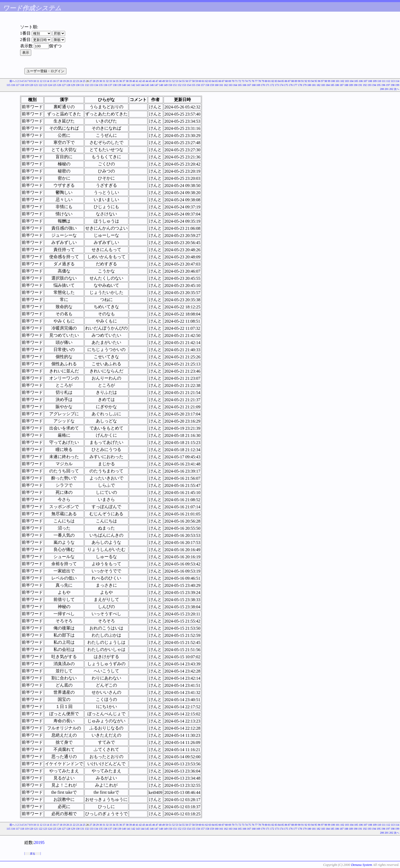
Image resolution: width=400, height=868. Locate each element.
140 (124, 85)
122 (41, 85)
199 (397, 85)
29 (97, 81)
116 (13, 85)
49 (164, 81)
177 (295, 85)
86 (286, 81)
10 (35, 81)
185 (332, 85)
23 (78, 81)
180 (309, 85)
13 (44, 81)
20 (68, 81)
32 (107, 81)
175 (286, 85)
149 (166, 85)
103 (347, 81)
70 (233, 81)
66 (220, 81)
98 (326, 81)
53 (177, 81)
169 (258, 85)
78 (259, 81)
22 (74, 81)
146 (152, 85)
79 (263, 81)
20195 (39, 842)
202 (391, 89)
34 (114, 81)
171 (268, 85)
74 (246, 81)
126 (59, 85)
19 (64, 81)
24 (81, 81)
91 (303, 81)
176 (291, 85)
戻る (33, 854)
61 (203, 81)
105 (356, 81)
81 (269, 81)
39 (131, 81)
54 (180, 81)
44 (147, 81)
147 (156, 85)
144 (143, 85)
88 (293, 81)
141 (129, 85)
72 (240, 81)
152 (180, 85)
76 (253, 81)
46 (154, 81)
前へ (12, 81)
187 (342, 85)
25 (84, 81)
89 (296, 81)
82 (273, 81)
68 (226, 81)
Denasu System (361, 865)
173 (277, 85)
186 (337, 85)
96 (319, 81)
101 (338, 81)
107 (365, 81)
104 (351, 81)
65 (217, 81)
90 (299, 81)
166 (244, 85)
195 (379, 85)
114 (397, 81)
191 (360, 85)
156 (198, 85)
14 (48, 81)
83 (276, 81)
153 (184, 85)
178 (300, 85)
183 (323, 85)
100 (333, 81)
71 (236, 81)
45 (150, 81)
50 (167, 81)
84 (279, 81)
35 (117, 81)
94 (312, 81)
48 (160, 81)
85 (283, 81)
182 (319, 85)
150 (170, 85)
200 (382, 89)
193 (369, 85)
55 (183, 81)
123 (45, 85)
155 (193, 85)
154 (189, 85)
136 (105, 85)
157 (203, 85)
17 (58, 81)
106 (361, 81)
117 (18, 85)
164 (235, 85)
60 (200, 81)
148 (161, 85)
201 (387, 89)
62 (206, 81)
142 (133, 85)
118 (22, 85)
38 (127, 81)
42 (140, 81)
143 (138, 85)
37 (124, 81)
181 (314, 85)
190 (356, 85)
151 (175, 85)
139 (119, 85)
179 (305, 85)
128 (68, 85)
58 (193, 81)
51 (170, 81)
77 (256, 81)
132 (87, 85)
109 (375, 81)
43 (144, 81)
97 (322, 81)
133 (91, 85)
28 (94, 81)
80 (266, 81)
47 (157, 81)
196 (383, 85)
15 (51, 81)
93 (309, 81)
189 (351, 85)
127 (64, 85)
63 (210, 81)
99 (329, 81)
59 (197, 81)
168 (254, 85)
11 (38, 81)
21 (71, 81)
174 (282, 85)
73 (243, 81)
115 (9, 85)
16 (54, 81)
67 (223, 81)
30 (101, 81)
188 (346, 85)
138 (115, 85)
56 (187, 81)
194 (374, 85)
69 (230, 81)
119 (27, 85)
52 (173, 81)
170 (263, 85)
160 (217, 85)
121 (36, 85)
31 (104, 81)
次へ (397, 89)
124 (50, 85)
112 (388, 81)
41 (137, 81)
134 (96, 85)
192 (365, 85)
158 (207, 85)
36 (120, 81)
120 (31, 85)
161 (221, 85)
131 (82, 85)
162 (226, 85)
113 (393, 81)
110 (379, 81)
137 (110, 85)
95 (316, 81)
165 (240, 85)
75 (250, 81)
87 (289, 81)
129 (73, 85)
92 (306, 81)
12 (41, 81)
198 (393, 85)
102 (342, 81)
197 (388, 85)
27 (91, 81)
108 (370, 81)
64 (213, 81)
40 (134, 81)
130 (78, 85)
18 (61, 81)
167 (249, 85)
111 (384, 81)
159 (212, 85)
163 (230, 85)
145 (147, 85)
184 (328, 85)
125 (54, 85)
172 (272, 85)
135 (101, 85)
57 (190, 81)
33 (111, 81)
